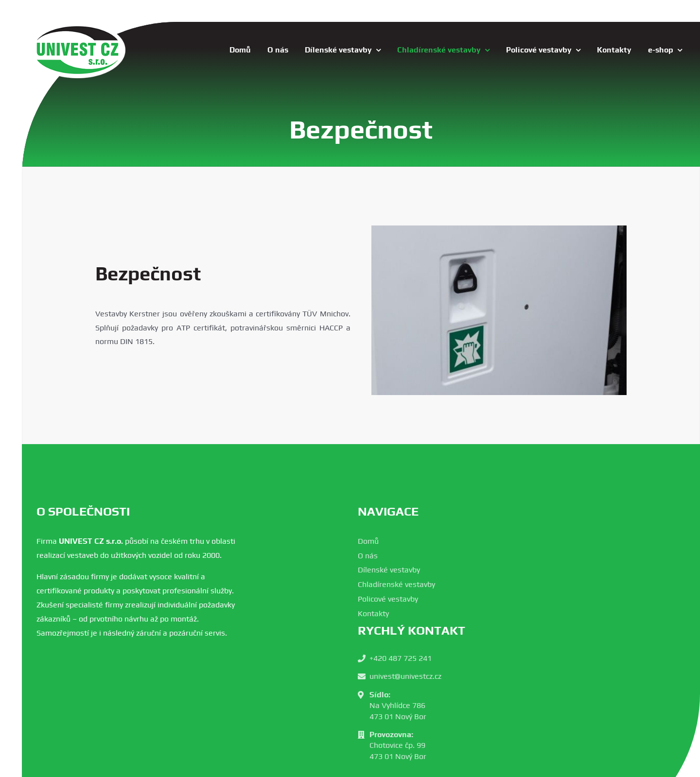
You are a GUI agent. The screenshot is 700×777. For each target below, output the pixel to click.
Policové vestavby (388, 599)
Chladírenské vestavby (396, 584)
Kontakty (373, 613)
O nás (368, 556)
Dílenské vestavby (389, 570)
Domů (368, 541)
